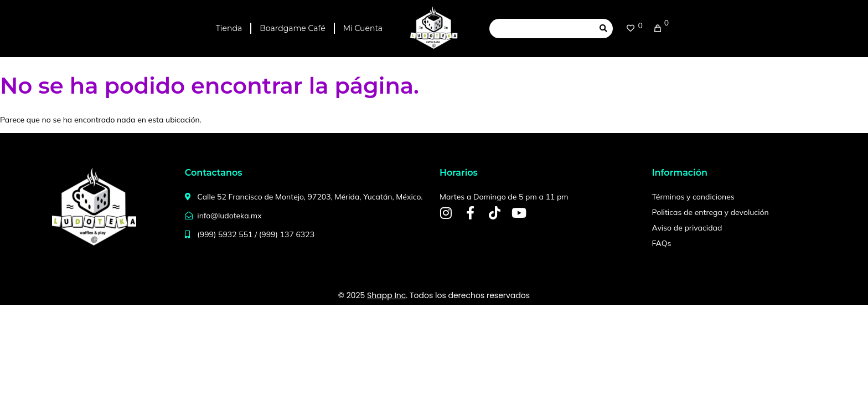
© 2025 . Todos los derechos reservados (434, 295)
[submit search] (603, 28)
